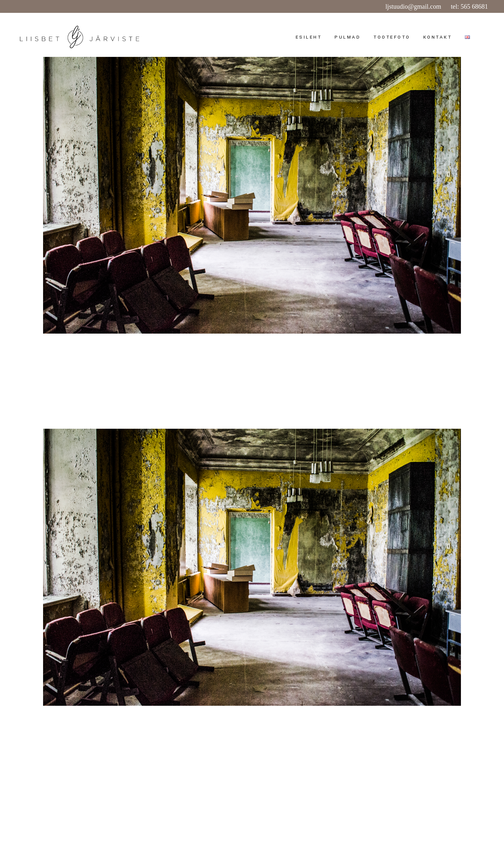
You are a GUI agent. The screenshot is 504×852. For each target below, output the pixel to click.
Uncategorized (100, 354)
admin (136, 354)
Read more (59, 394)
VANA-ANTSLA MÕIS (116, 368)
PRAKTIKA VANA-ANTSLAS (136, 740)
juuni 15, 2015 (59, 354)
